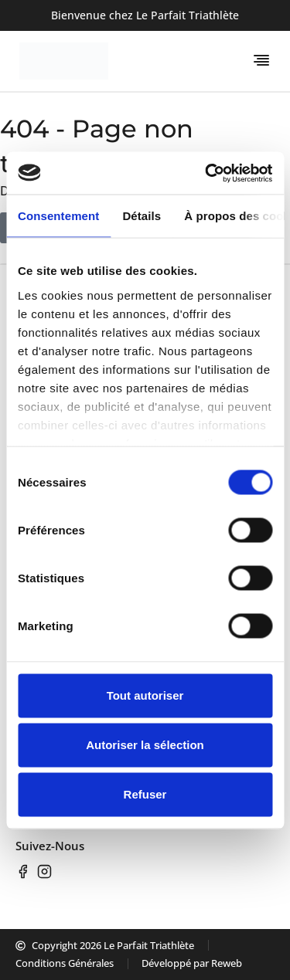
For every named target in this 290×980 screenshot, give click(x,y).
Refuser (145, 794)
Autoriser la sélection (145, 745)
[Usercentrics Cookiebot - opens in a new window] (206, 173)
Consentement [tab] (58, 216)
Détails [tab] (142, 216)
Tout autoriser (145, 695)
